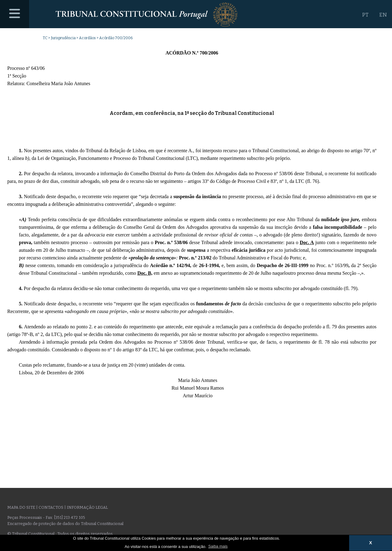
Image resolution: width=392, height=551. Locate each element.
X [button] (371, 543)
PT (365, 15)
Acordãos (87, 38)
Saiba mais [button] (218, 546)
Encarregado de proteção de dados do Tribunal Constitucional (65, 524)
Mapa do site (21, 507)
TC (45, 38)
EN (383, 15)
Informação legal (87, 507)
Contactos (51, 507)
